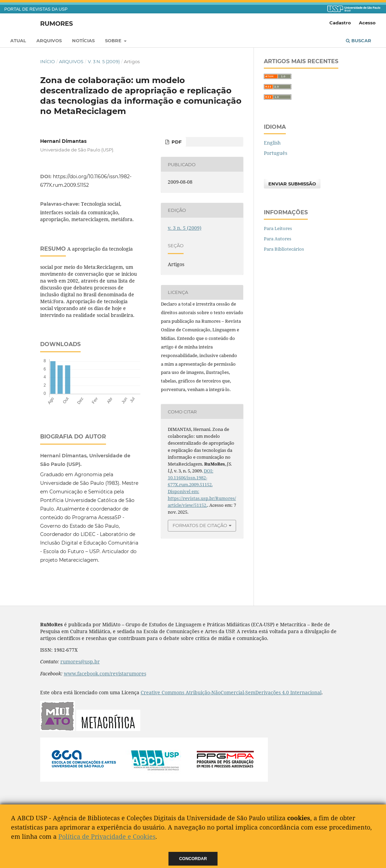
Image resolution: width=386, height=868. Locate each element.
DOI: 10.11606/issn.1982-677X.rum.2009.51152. (191, 478)
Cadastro (340, 23)
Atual (18, 41)
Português (276, 153)
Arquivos (49, 41)
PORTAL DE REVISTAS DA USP (36, 9)
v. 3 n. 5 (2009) (104, 61)
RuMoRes (56, 23)
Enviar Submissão (292, 184)
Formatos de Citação (200, 525)
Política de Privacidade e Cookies (107, 836)
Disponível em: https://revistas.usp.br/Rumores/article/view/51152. (202, 498)
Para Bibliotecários (284, 249)
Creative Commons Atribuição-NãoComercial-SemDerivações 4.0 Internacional (231, 692)
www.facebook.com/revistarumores (105, 673)
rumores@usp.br (80, 661)
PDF (176, 142)
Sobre (114, 41)
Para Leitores (278, 228)
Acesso (367, 23)
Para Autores (278, 239)
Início (48, 61)
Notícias (83, 41)
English (272, 143)
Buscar (359, 41)
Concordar (193, 859)
